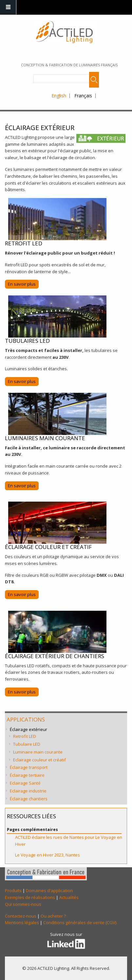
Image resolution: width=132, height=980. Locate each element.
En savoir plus (22, 284)
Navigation (8, 7)
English (59, 96)
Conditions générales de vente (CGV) (80, 922)
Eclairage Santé (25, 783)
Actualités (69, 897)
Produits (13, 890)
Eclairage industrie (28, 791)
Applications (26, 719)
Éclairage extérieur (28, 729)
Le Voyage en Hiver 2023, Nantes (47, 855)
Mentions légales (22, 922)
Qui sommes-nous (23, 904)
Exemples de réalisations (30, 897)
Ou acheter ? (53, 916)
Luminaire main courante (38, 752)
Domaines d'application (49, 890)
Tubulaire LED (27, 744)
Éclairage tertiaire (27, 775)
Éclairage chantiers (29, 799)
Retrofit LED (25, 736)
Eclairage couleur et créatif (39, 760)
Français (83, 96)
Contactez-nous (21, 916)
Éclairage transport (29, 767)
